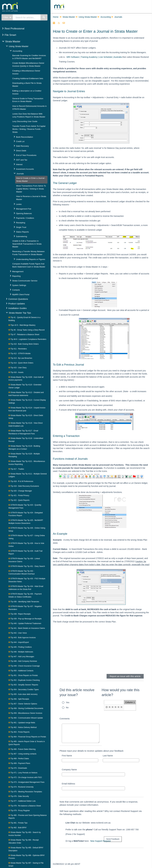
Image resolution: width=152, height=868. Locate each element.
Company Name (69, 770)
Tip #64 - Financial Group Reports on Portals (27, 737)
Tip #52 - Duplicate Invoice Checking (24, 680)
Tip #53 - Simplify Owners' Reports (23, 685)
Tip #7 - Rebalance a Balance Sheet (24, 335)
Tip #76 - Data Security (19, 796)
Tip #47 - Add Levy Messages (21, 657)
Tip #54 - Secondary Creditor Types (24, 690)
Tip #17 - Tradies (16, 469)
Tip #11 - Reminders (18, 349)
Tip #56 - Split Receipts (19, 699)
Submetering (22, 236)
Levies (19, 204)
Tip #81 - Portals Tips (18, 823)
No (67, 707)
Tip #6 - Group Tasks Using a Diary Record (26, 330)
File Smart (10, 35)
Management (18, 271)
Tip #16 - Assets (16, 372)
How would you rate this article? (121, 692)
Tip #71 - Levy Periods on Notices (23, 773)
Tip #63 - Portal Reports (19, 732)
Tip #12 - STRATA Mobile (20, 354)
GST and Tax (22, 160)
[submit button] (113, 839)
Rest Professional (14, 29)
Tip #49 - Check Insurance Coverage (24, 666)
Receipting (21, 223)
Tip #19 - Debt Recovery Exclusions (24, 486)
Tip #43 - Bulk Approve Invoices (22, 638)
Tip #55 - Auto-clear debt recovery (23, 694)
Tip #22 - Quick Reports (19, 500)
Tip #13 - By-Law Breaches (20, 358)
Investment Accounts (25, 169)
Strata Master (13, 41)
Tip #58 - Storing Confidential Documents (26, 708)
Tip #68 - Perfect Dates (19, 759)
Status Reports (22, 232)
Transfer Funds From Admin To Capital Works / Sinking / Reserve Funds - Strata (29, 129)
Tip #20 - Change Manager (20, 491)
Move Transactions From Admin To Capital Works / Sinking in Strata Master (31, 189)
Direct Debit (21, 151)
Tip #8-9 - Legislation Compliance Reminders (27, 339)
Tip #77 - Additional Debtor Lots (22, 801)
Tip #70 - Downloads (18, 768)
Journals (20, 174)
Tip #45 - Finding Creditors (20, 647)
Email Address (68, 784)
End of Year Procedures (26, 155)
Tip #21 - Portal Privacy (19, 495)
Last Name (108, 756)
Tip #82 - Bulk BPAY (18, 828)
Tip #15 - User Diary (18, 368)
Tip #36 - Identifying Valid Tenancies (24, 602)
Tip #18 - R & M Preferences (21, 481)
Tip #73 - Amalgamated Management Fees (26, 782)
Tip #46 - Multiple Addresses (21, 652)
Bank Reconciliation (24, 137)
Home (56, 17)
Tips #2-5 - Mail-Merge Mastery (22, 325)
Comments (65, 719)
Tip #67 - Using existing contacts (22, 754)
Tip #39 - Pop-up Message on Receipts (25, 619)
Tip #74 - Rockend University (21, 787)
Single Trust (21, 227)
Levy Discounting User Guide (25, 121)
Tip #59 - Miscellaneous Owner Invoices (25, 713)
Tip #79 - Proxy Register (19, 811)
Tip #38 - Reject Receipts (20, 614)
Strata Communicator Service (25, 281)
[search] (27, 17)
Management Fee (24, 209)
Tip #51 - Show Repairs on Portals (23, 675)
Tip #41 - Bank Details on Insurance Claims (27, 628)
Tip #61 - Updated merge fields (22, 723)
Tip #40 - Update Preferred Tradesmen (25, 623)
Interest (19, 164)
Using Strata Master (19, 46)
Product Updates (17, 304)
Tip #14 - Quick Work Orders (21, 363)
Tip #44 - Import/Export (19, 642)
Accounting (17, 51)
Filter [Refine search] (7, 17)
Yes (68, 702)
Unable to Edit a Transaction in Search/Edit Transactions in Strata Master (27, 244)
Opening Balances (24, 213)
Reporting (16, 276)
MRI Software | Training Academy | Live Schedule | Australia (94, 57)
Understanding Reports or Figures (31, 259)
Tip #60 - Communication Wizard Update (26, 718)
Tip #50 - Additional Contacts (21, 671)
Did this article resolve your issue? (77, 692)
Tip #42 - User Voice (18, 633)
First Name (67, 756)
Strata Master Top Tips (20, 313)
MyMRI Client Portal (21, 295)
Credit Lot (20, 141)
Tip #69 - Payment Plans (19, 763)
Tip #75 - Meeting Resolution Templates (25, 792)
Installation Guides (17, 308)
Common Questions (18, 299)
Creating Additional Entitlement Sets (28, 78)
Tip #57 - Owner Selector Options (23, 704)
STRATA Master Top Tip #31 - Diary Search (27, 566)
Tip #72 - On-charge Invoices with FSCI (25, 777)
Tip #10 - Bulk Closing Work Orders (24, 344)
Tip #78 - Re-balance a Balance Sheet (25, 806)
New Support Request (100, 841)
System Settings (19, 285)
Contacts (16, 290)
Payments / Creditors (25, 218)
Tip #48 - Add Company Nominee (23, 661)
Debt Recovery (22, 146)
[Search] (44, 17)
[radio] (107, 707)
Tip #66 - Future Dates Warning (22, 749)
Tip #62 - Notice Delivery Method (22, 727)
